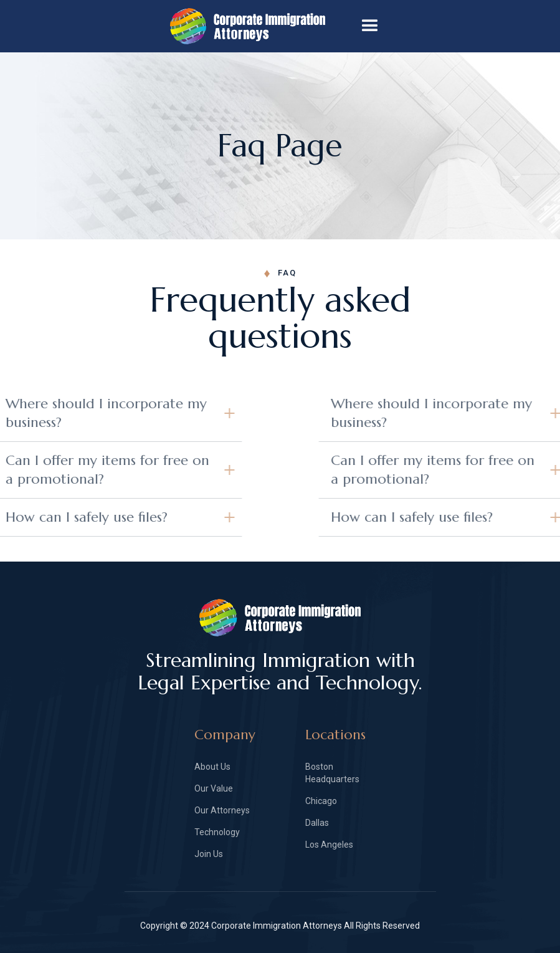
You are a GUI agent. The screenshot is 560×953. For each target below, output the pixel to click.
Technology (217, 832)
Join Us (209, 854)
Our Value (214, 788)
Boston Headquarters (332, 773)
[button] (370, 26)
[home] (260, 26)
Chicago (321, 801)
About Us (212, 767)
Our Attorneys (222, 810)
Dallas (317, 823)
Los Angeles (329, 845)
